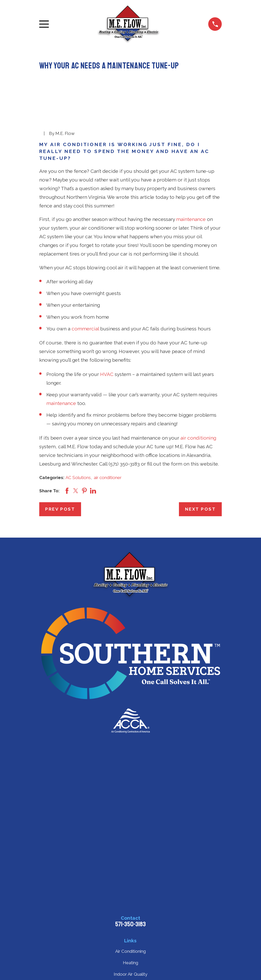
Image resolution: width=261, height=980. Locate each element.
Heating (130, 963)
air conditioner (108, 478)
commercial (85, 329)
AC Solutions (78, 478)
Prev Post (60, 509)
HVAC (107, 374)
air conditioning (198, 438)
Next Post (200, 509)
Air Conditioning (130, 951)
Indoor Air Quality (130, 974)
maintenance (191, 219)
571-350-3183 (130, 924)
